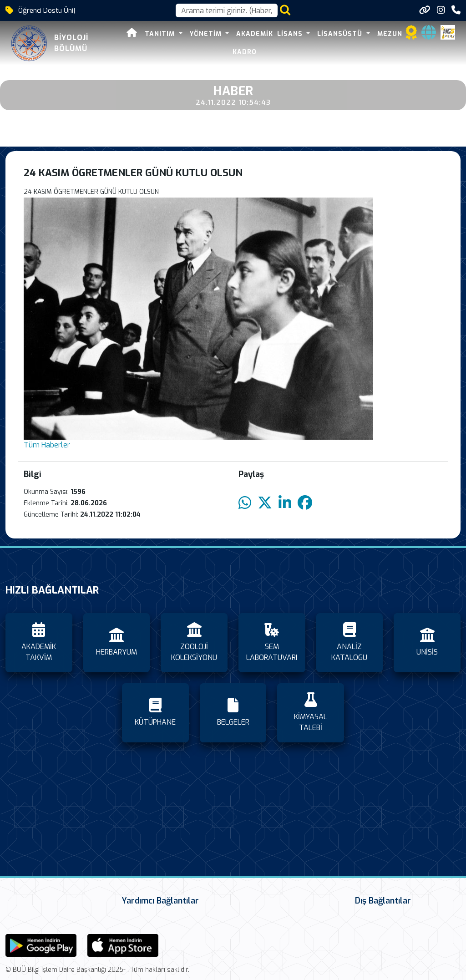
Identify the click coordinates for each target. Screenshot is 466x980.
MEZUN (390, 34)
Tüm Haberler (47, 445)
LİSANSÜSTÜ (341, 34)
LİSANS (291, 34)
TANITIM (143, 34)
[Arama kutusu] (227, 10)
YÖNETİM (189, 34)
